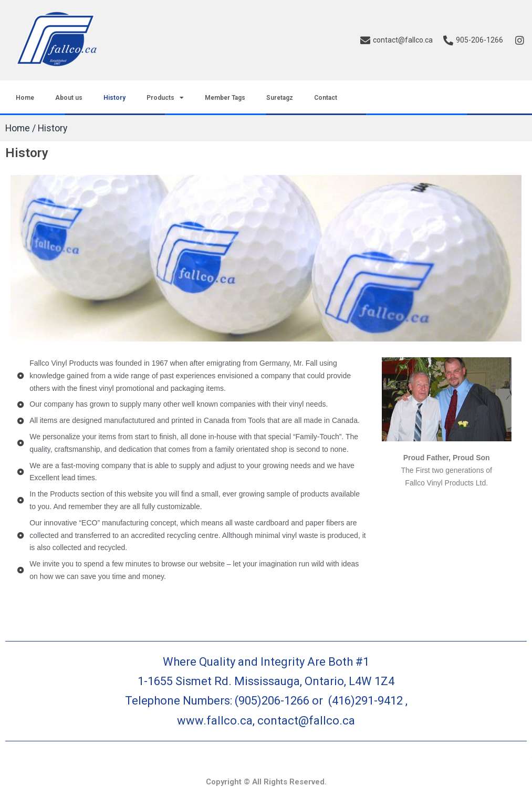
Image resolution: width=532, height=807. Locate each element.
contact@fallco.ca (306, 721)
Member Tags (225, 98)
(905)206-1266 (273, 701)
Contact (326, 98)
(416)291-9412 (366, 701)
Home (25, 98)
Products (165, 98)
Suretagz (280, 98)
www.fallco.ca (215, 721)
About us (69, 98)
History (114, 98)
